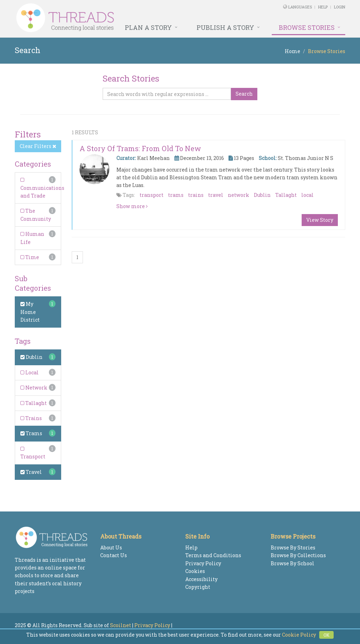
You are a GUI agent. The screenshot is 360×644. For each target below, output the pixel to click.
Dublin (31, 357)
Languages (301, 7)
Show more (132, 206)
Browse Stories (307, 27)
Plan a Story (148, 27)
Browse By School (292, 563)
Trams (31, 433)
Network (34, 388)
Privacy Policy (203, 563)
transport (152, 195)
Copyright (198, 587)
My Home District (30, 312)
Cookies (195, 571)
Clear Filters (38, 146)
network (239, 195)
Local (30, 372)
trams (176, 195)
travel (216, 195)
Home (292, 51)
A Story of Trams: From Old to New (140, 148)
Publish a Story (225, 27)
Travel (31, 472)
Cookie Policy (299, 635)
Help (323, 7)
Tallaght (34, 403)
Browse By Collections (298, 555)
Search (244, 94)
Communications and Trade (42, 188)
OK (326, 635)
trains (196, 195)
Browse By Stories (293, 548)
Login (340, 7)
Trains (31, 418)
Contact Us (114, 555)
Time (30, 257)
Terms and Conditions (213, 555)
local (307, 195)
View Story (320, 220)
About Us (111, 548)
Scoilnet (121, 625)
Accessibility (201, 579)
